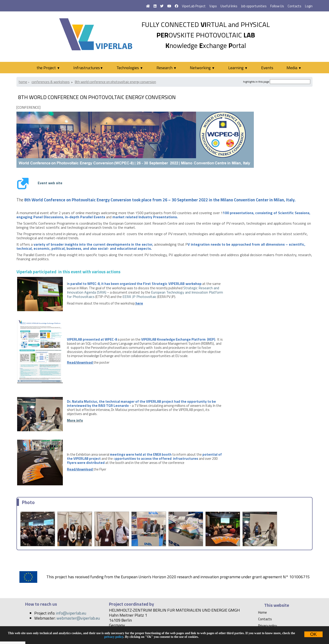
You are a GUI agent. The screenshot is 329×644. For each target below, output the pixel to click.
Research (167, 68)
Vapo (213, 6)
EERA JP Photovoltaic (139, 297)
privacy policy (114, 637)
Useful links (229, 6)
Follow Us (277, 6)
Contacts (295, 6)
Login (309, 6)
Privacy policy (268, 626)
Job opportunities (254, 6)
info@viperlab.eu (71, 613)
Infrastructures (88, 68)
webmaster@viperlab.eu (78, 618)
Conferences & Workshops (51, 82)
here (139, 303)
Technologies (130, 68)
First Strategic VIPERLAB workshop (172, 284)
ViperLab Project (194, 6)
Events (267, 68)
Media (294, 68)
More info (75, 420)
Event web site (50, 183)
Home (23, 82)
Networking (202, 68)
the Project (48, 68)
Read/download (80, 362)
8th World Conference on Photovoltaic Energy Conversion (115, 82)
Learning (238, 68)
